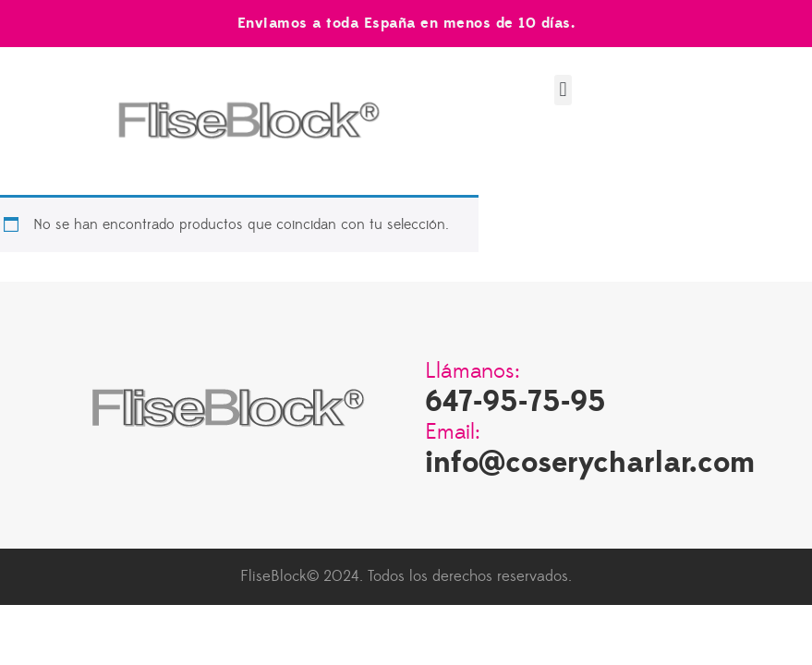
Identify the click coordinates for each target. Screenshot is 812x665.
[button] (563, 90)
